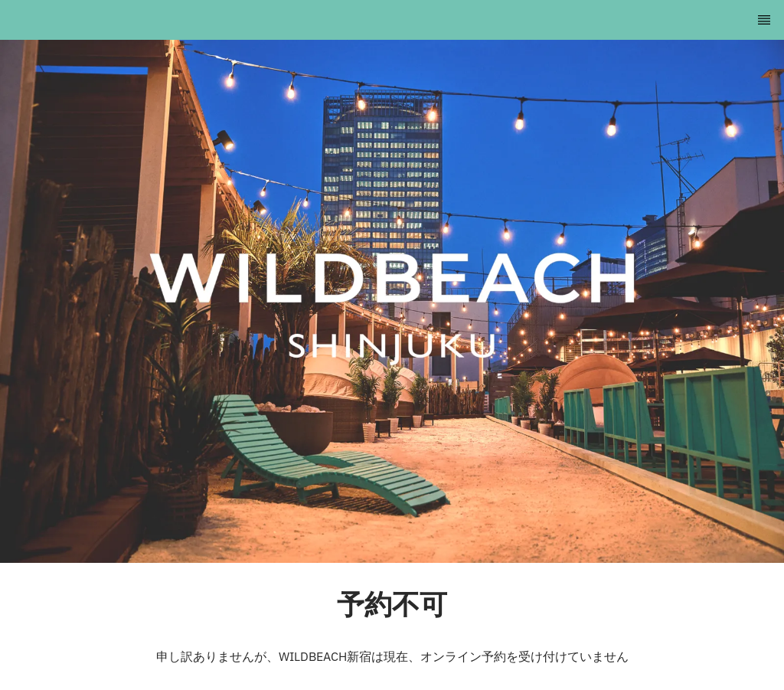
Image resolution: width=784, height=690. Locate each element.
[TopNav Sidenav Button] (764, 20)
